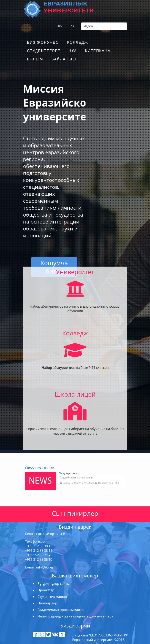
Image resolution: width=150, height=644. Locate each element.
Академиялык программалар (61, 610)
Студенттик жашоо (52, 597)
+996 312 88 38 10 (39, 546)
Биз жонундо (43, 42)
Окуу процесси (40, 468)
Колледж (78, 42)
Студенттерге (44, 51)
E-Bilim (35, 59)
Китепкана (98, 51)
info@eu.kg (45, 567)
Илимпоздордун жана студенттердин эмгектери (76, 616)
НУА (73, 51)
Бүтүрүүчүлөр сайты (53, 584)
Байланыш (64, 59)
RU (60, 26)
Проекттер (46, 590)
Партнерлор (47, 603)
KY (73, 26)
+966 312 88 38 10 (39, 559)
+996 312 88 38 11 (39, 551)
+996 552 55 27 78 (39, 555)
